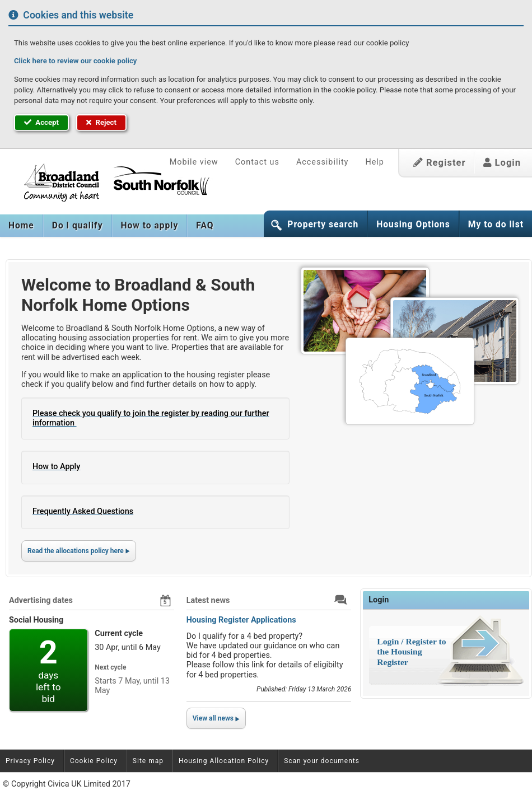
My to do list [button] (496, 225)
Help (374, 162)
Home (21, 226)
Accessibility (323, 162)
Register (440, 163)
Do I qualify (78, 226)
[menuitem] (22, 226)
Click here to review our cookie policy (75, 61)
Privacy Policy (30, 761)
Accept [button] (41, 122)
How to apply (150, 226)
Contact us (257, 162)
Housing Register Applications (241, 620)
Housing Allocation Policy (224, 761)
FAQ (205, 226)
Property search (323, 225)
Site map (148, 761)
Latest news (208, 600)
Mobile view (194, 162)
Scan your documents (322, 761)
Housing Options (413, 225)
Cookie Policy (94, 761)
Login (502, 163)
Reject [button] (101, 122)
